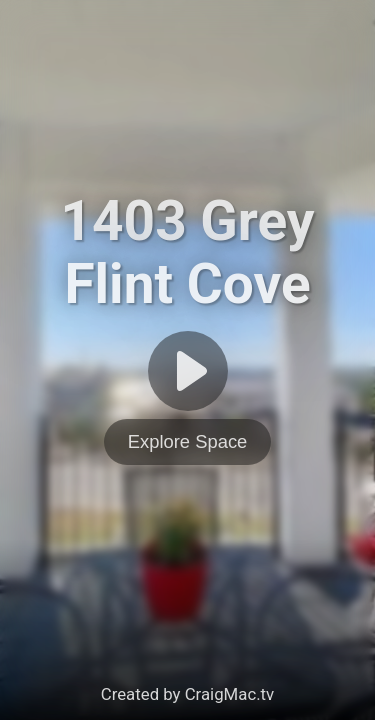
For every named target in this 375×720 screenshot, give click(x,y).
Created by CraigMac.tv (187, 694)
